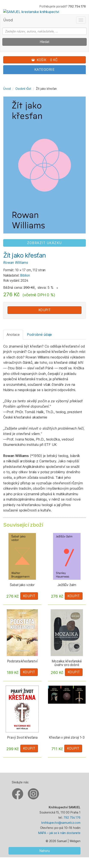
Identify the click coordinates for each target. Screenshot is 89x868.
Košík (45, 60)
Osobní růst (23, 89)
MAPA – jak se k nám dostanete (59, 833)
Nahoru (44, 851)
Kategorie (44, 69)
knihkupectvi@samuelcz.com (61, 823)
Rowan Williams (16, 262)
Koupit (45, 310)
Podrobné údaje (39, 335)
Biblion (25, 275)
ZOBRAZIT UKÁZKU (44, 243)
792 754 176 (72, 818)
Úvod (8, 20)
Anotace (13, 335)
